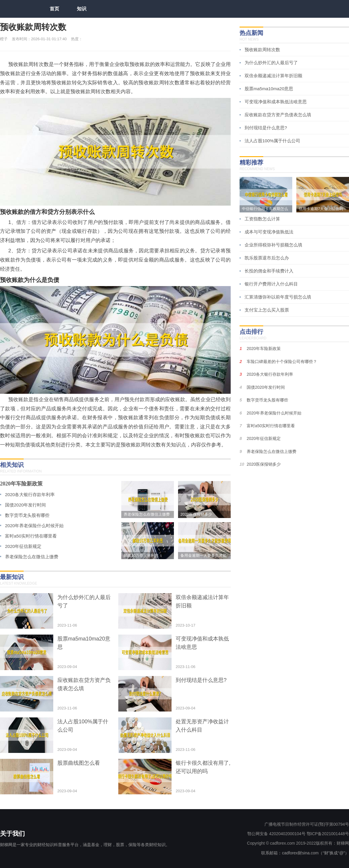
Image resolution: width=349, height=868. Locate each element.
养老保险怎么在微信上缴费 (32, 557)
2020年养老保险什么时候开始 (34, 526)
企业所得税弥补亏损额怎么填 (273, 245)
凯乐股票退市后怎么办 (267, 258)
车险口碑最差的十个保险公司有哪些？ (282, 362)
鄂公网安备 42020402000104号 (276, 834)
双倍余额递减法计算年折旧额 (273, 76)
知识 (82, 9)
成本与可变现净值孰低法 (269, 232)
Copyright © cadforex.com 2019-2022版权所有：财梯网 (298, 843)
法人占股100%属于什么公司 (272, 141)
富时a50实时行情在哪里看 (31, 536)
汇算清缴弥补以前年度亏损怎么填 (278, 297)
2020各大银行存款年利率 (30, 494)
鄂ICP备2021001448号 (328, 834)
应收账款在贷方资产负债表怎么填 (278, 115)
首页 (54, 9)
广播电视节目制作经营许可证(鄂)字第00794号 (307, 824)
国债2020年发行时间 (25, 505)
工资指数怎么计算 (262, 219)
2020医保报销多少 (264, 464)
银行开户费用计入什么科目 (271, 284)
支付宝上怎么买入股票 (267, 310)
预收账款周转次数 (262, 50)
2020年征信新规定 (23, 546)
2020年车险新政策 (21, 484)
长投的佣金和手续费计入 (269, 271)
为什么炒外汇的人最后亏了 (271, 63)
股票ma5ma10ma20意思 (269, 89)
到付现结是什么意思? (266, 128)
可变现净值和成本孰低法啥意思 (276, 102)
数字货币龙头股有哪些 (27, 515)
